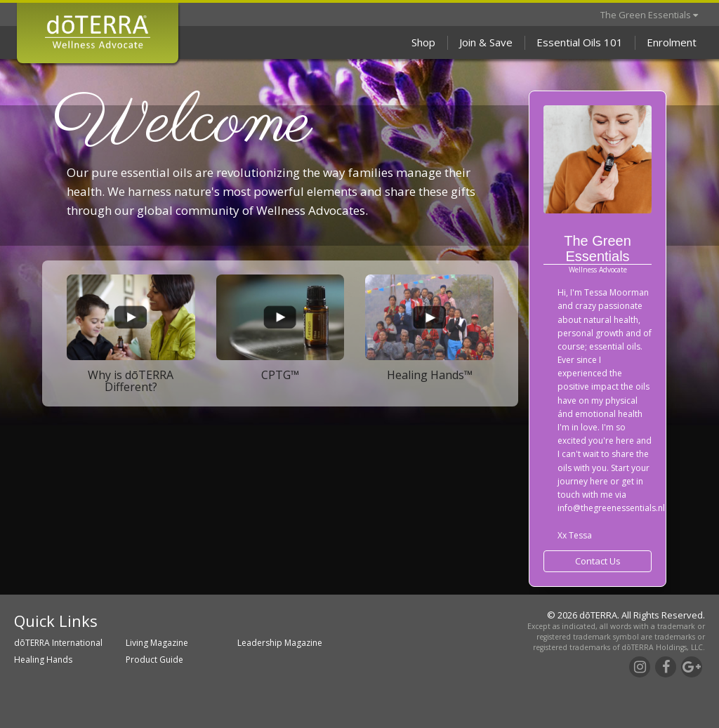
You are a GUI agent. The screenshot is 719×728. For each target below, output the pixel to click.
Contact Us (598, 561)
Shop (423, 42)
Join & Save (486, 42)
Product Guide (154, 660)
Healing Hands (43, 660)
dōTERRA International (58, 643)
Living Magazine (157, 643)
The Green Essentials (649, 15)
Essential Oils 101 (580, 42)
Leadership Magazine (280, 643)
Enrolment (672, 42)
